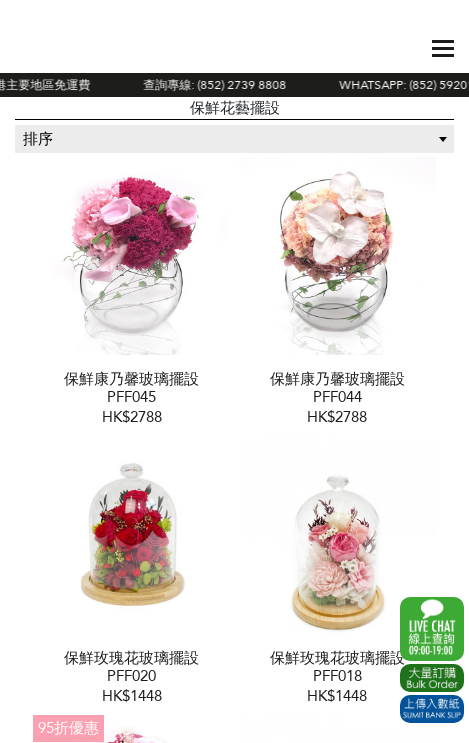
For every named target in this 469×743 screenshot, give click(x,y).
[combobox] (234, 139)
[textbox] (234, 139)
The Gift (78, 48)
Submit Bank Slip (432, 709)
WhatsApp (432, 629)
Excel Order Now (432, 678)
